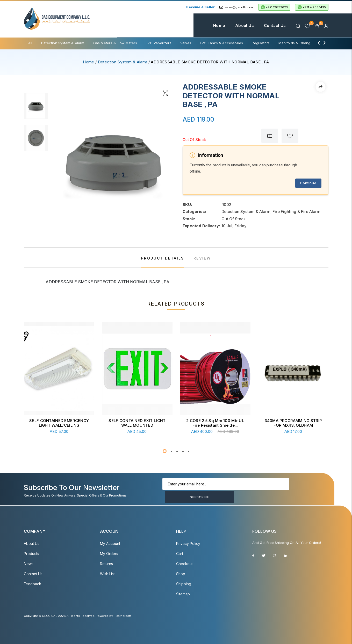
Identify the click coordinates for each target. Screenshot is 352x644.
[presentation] (319, 42)
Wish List (107, 574)
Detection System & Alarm (63, 43)
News (29, 564)
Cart (180, 554)
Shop (181, 574)
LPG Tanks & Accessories (221, 43)
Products (31, 554)
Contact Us (270, 25)
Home (214, 25)
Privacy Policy (188, 543)
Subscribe (299, 491)
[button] (165, 451)
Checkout (184, 564)
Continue (308, 183)
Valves (186, 43)
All (30, 43)
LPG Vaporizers (159, 43)
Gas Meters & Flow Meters (115, 43)
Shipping (184, 584)
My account (110, 543)
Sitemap (183, 594)
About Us (240, 25)
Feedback (33, 584)
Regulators (261, 43)
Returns (106, 564)
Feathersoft (123, 616)
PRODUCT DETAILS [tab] (163, 258)
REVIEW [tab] (202, 258)
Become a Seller (200, 7)
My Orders (109, 554)
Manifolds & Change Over (300, 43)
